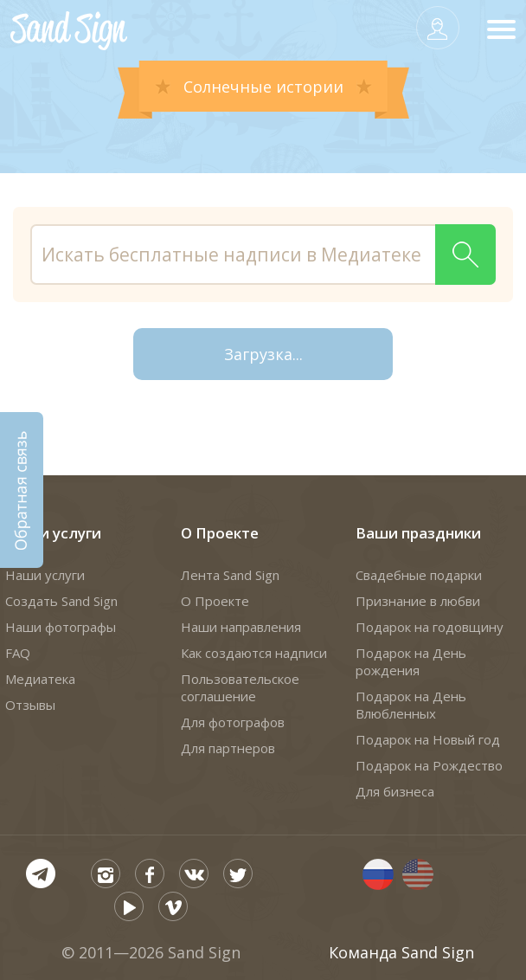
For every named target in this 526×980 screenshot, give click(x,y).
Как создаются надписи (254, 653)
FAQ (18, 653)
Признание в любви (418, 601)
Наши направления (241, 627)
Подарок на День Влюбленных (411, 705)
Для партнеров (228, 748)
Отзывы (30, 705)
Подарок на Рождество (429, 765)
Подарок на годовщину (430, 627)
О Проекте (220, 533)
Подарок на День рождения (411, 661)
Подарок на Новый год (428, 739)
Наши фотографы (61, 627)
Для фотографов (233, 722)
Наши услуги (53, 533)
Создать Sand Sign (61, 601)
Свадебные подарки (419, 575)
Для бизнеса (395, 791)
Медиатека (40, 679)
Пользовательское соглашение (240, 687)
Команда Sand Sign (401, 952)
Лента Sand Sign (230, 575)
